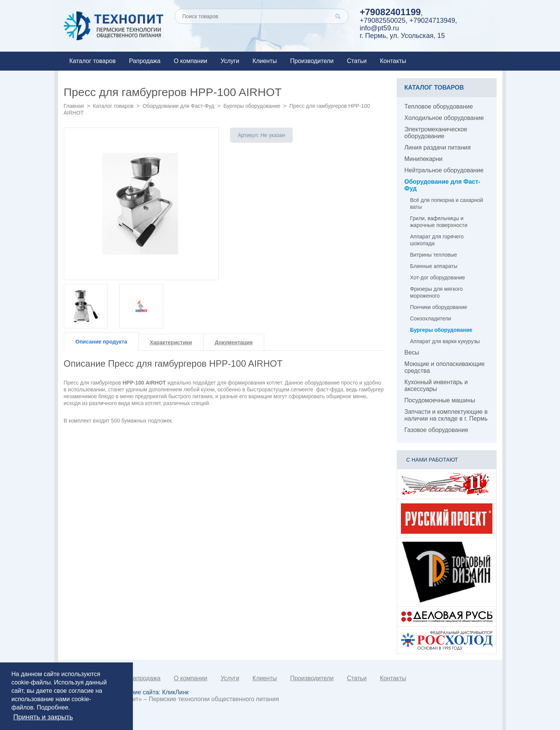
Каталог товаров (93, 61)
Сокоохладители (431, 318)
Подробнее (53, 707)
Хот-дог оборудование (438, 277)
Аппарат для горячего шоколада (437, 240)
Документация (234, 342)
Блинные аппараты (434, 266)
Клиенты (265, 61)
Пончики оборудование (439, 307)
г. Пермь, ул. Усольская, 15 (402, 36)
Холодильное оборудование (444, 118)
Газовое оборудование (436, 430)
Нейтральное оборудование (444, 170)
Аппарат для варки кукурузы (445, 341)
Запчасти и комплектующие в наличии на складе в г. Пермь (446, 415)
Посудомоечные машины (440, 400)
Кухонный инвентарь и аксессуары (436, 385)
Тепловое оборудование (439, 106)
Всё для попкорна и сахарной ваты (446, 203)
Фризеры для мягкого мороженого (436, 292)
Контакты (393, 61)
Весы (412, 352)
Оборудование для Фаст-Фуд (179, 106)
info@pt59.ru (379, 28)
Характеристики (171, 342)
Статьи (357, 61)
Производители (312, 61)
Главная (74, 106)
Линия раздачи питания (438, 147)
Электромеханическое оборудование (436, 133)
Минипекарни (424, 159)
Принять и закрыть (43, 717)
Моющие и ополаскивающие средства (445, 367)
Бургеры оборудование (252, 106)
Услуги (230, 61)
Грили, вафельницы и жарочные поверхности (439, 222)
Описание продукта (101, 342)
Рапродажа (145, 61)
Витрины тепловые (434, 255)
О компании (191, 61)
